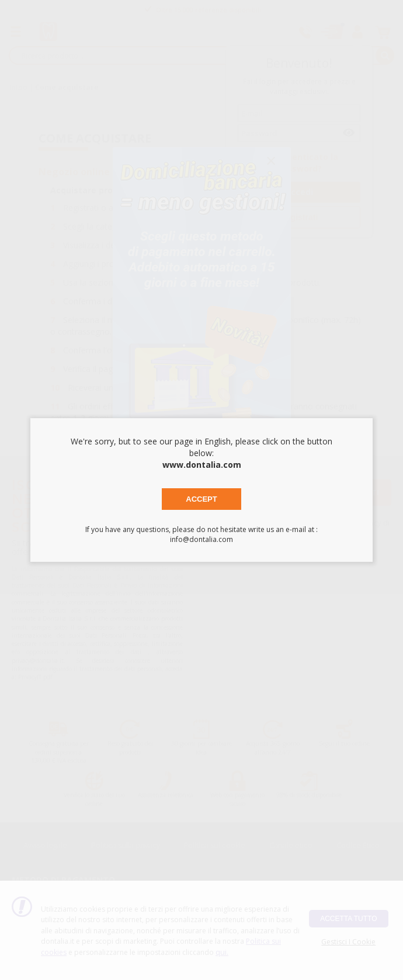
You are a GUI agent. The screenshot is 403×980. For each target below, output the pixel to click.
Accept (201, 499)
